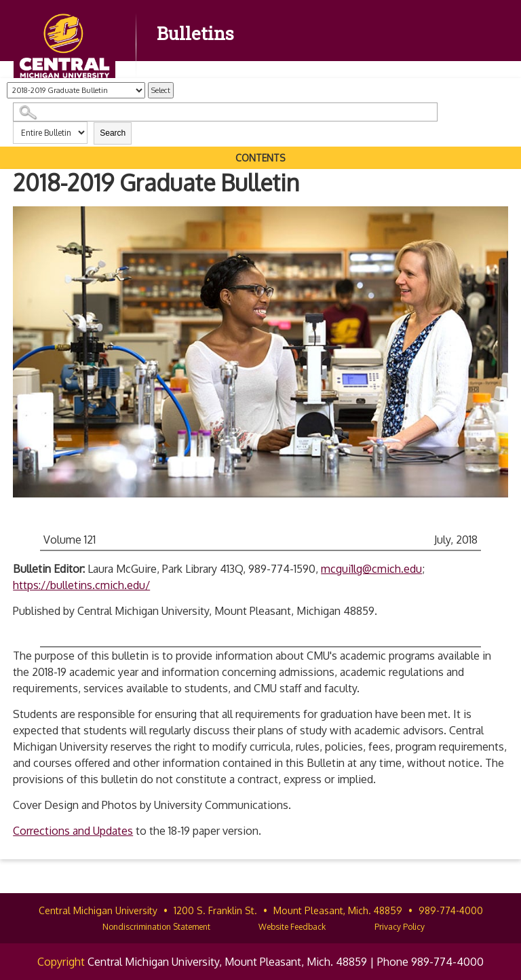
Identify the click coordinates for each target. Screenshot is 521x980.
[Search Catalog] (225, 112)
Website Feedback (292, 927)
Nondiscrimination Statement (156, 927)
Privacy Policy (400, 927)
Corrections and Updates (73, 831)
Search (113, 133)
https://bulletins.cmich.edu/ (81, 585)
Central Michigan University (98, 910)
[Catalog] (76, 90)
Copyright (61, 962)
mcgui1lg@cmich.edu (371, 569)
